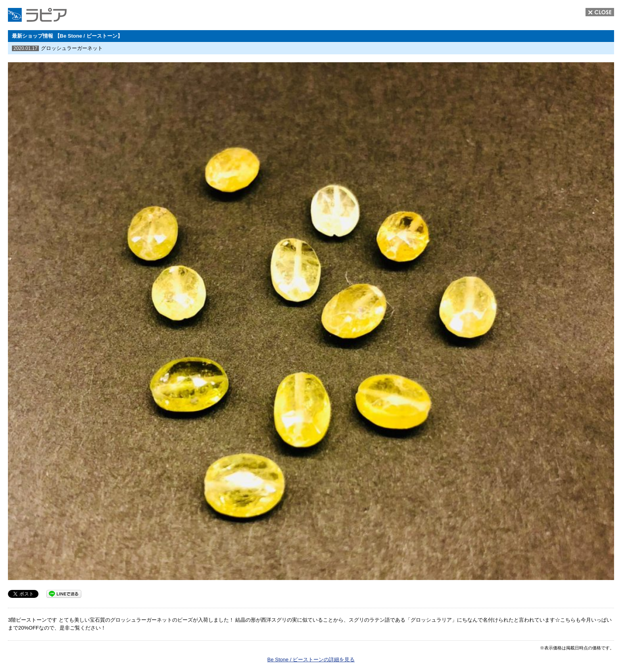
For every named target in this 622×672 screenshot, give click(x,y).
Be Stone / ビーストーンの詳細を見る (311, 660)
